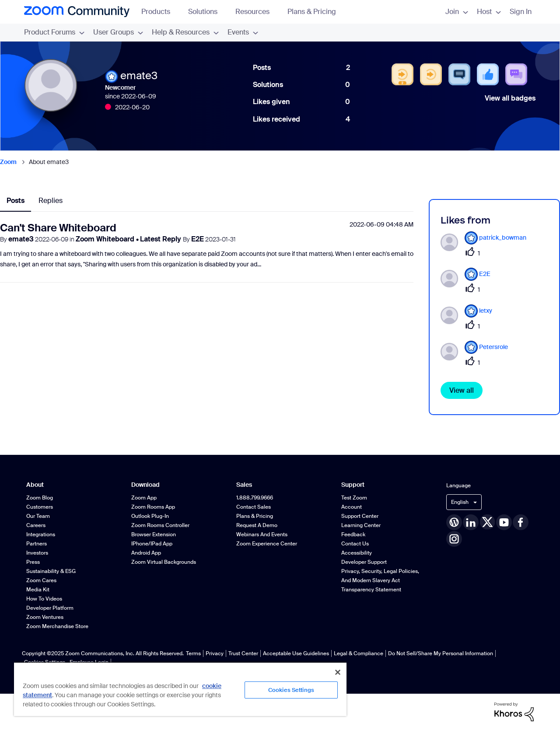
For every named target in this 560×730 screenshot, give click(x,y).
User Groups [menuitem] (118, 32)
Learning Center (361, 525)
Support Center (360, 516)
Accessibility (357, 553)
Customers (40, 507)
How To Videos (44, 599)
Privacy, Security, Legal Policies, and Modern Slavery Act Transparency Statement (380, 580)
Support (353, 485)
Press (33, 562)
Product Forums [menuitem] (54, 32)
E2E (198, 239)
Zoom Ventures (45, 617)
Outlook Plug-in (150, 516)
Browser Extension (154, 534)
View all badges (510, 98)
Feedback (353, 534)
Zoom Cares (41, 580)
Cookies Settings (291, 690)
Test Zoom (354, 498)
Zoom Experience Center (267, 544)
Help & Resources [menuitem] (185, 32)
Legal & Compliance (359, 653)
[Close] (338, 672)
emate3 (21, 239)
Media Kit (38, 590)
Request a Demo (257, 525)
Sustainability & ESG (51, 571)
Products (160, 12)
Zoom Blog (40, 498)
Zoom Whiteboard (106, 239)
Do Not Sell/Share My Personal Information (441, 653)
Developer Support (364, 562)
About (35, 485)
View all (462, 390)
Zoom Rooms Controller (160, 525)
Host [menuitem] (489, 12)
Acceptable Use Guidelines (296, 653)
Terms (193, 653)
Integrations (41, 534)
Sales (244, 485)
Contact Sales (254, 507)
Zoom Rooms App (153, 507)
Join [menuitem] (457, 12)
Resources (257, 12)
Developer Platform (50, 608)
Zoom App (144, 498)
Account (352, 507)
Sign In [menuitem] (521, 12)
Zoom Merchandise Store (57, 626)
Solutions (207, 12)
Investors (37, 553)
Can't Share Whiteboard (58, 228)
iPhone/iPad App (152, 544)
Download (145, 485)
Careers (36, 525)
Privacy (215, 653)
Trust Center (243, 653)
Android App (146, 553)
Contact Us (355, 544)
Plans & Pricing (312, 12)
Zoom (8, 162)
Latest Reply (161, 239)
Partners (37, 544)
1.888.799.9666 (255, 498)
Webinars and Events (262, 534)
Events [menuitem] (243, 32)
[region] (180, 689)
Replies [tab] (51, 201)
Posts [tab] (16, 201)
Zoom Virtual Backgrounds (164, 562)
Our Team (38, 516)
